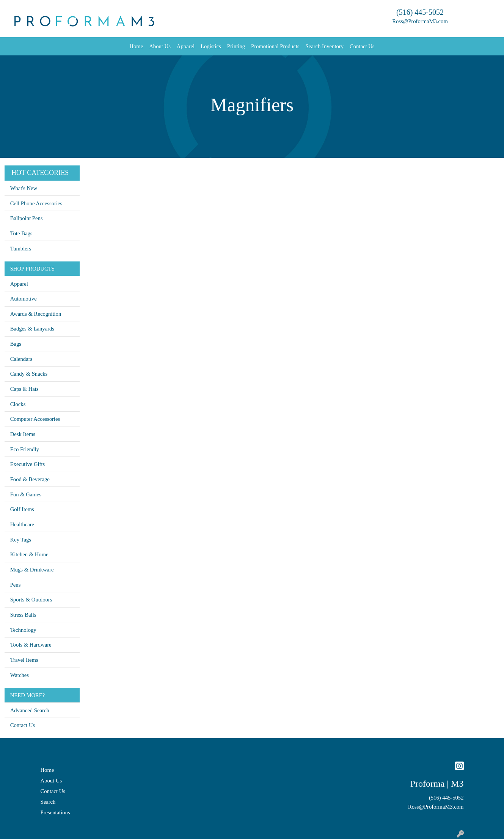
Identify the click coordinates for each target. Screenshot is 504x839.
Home (136, 46)
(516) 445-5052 (420, 12)
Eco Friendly (25, 449)
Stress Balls (23, 615)
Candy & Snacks (29, 374)
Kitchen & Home (29, 554)
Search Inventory (324, 46)
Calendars (21, 359)
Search (48, 802)
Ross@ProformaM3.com (420, 21)
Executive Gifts (28, 464)
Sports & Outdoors (31, 600)
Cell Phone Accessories (36, 203)
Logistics (211, 46)
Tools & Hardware (31, 645)
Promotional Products (275, 46)
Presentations (55, 812)
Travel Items (24, 660)
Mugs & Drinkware (32, 570)
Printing (236, 46)
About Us (160, 46)
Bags (16, 344)
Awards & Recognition (36, 314)
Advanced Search (30, 710)
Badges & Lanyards (32, 329)
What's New (24, 188)
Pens (16, 585)
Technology (23, 630)
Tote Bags (21, 233)
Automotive (24, 299)
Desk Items (23, 434)
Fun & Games (26, 494)
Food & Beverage (30, 479)
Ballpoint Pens (27, 218)
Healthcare (22, 524)
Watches (20, 675)
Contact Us (362, 46)
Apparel (186, 46)
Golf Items (22, 509)
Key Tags (21, 540)
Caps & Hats (24, 389)
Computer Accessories (35, 419)
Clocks (18, 404)
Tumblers (21, 249)
